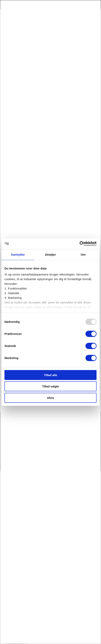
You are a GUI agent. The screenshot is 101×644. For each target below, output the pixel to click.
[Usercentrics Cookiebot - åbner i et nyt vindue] (80, 244)
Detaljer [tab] (50, 254)
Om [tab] (83, 254)
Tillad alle (50, 375)
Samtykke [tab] (18, 254)
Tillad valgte (50, 386)
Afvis (51, 398)
